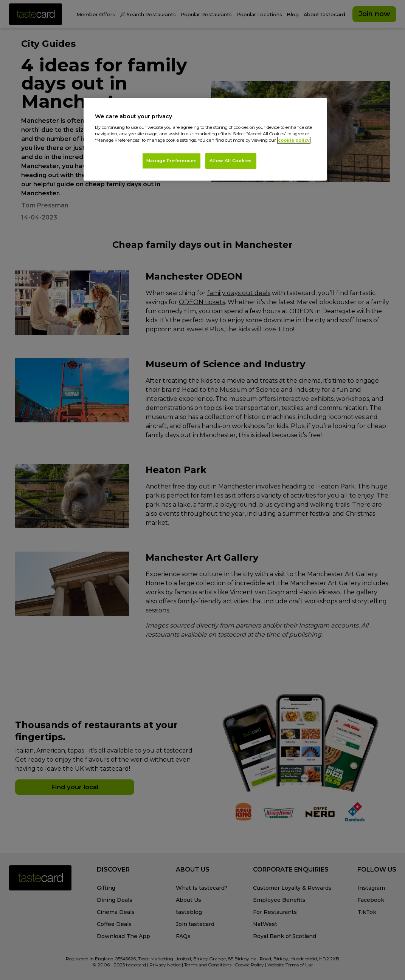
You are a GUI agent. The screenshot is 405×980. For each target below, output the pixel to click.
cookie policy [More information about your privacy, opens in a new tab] (294, 140)
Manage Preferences (171, 161)
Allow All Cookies (231, 161)
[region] (205, 139)
